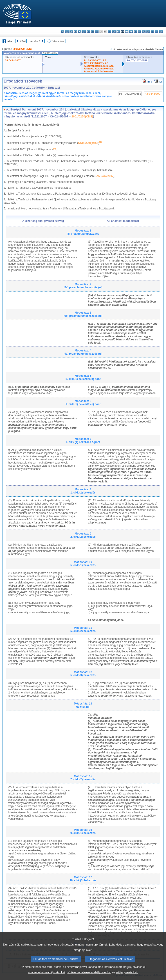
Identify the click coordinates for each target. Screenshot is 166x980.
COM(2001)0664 (88, 143)
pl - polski (135, 32)
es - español (67, 32)
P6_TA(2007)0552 (137, 60)
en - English (93, 32)
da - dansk (75, 32)
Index (10, 41)
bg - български (63, 32)
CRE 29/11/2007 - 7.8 (96, 63)
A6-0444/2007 (13, 60)
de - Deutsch (80, 32)
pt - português (140, 32)
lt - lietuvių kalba (118, 32)
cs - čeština (71, 32)
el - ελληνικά (88, 32)
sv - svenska (161, 32)
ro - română (144, 32)
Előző (23, 41)
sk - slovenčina (148, 32)
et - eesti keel (84, 32)
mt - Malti (127, 32)
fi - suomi (157, 32)
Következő (35, 41)
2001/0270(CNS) (22, 49)
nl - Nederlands (131, 32)
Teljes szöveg (58, 41)
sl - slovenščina (152, 32)
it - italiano (110, 32)
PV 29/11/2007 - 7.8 (95, 60)
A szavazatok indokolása (99, 66)
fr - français (97, 32)
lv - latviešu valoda (114, 32)
